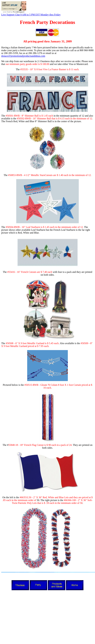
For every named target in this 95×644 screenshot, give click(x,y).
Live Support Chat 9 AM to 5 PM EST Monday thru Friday (31, 15)
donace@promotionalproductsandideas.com (23, 56)
